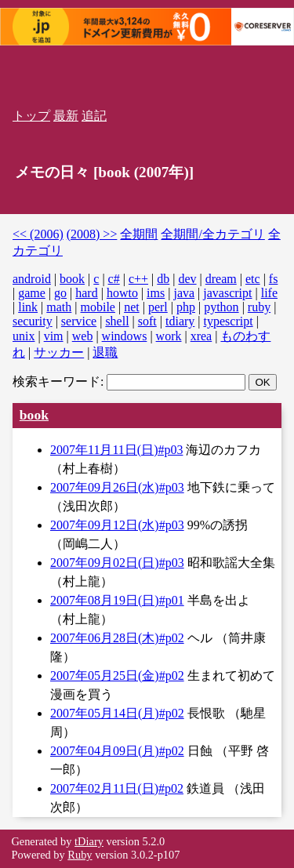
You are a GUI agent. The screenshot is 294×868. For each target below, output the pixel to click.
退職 (105, 352)
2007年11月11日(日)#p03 (116, 450)
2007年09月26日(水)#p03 (117, 487)
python (221, 307)
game (32, 293)
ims (156, 293)
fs (274, 279)
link (28, 307)
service (79, 321)
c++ (138, 279)
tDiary (89, 841)
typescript (229, 321)
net (132, 307)
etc (253, 279)
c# (114, 279)
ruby (259, 307)
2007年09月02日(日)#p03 (117, 563)
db (163, 279)
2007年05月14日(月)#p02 (117, 713)
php (186, 307)
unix (24, 336)
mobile (98, 307)
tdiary (180, 321)
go (60, 293)
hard (86, 293)
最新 (66, 116)
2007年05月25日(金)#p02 (117, 676)
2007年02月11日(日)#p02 (117, 788)
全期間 (139, 234)
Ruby (80, 855)
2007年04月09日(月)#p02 (117, 751)
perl (158, 307)
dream (221, 279)
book (72, 279)
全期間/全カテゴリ (212, 234)
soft (147, 321)
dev (187, 279)
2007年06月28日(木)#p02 (117, 638)
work (169, 336)
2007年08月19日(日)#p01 (117, 600)
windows (125, 336)
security (33, 321)
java (184, 293)
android (32, 279)
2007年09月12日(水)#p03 (117, 525)
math (59, 307)
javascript (227, 293)
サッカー (59, 352)
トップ (31, 116)
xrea (201, 336)
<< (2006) (38, 234)
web (83, 336)
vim (54, 336)
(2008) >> (92, 234)
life (269, 293)
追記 (94, 116)
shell (117, 321)
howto (122, 293)
